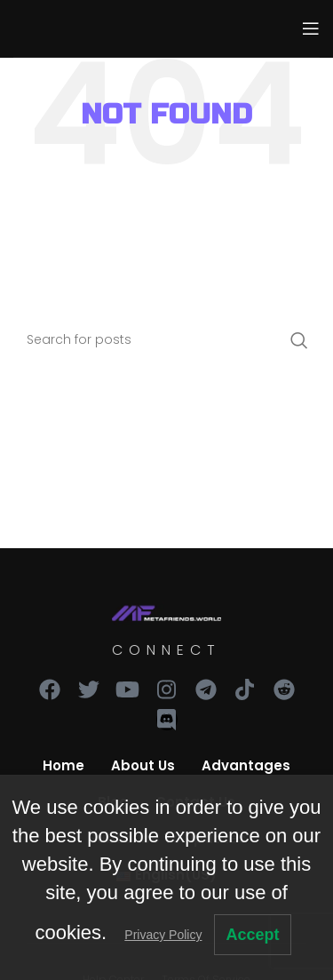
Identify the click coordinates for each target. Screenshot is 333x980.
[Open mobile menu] (311, 28)
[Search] (166, 340)
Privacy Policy (163, 935)
